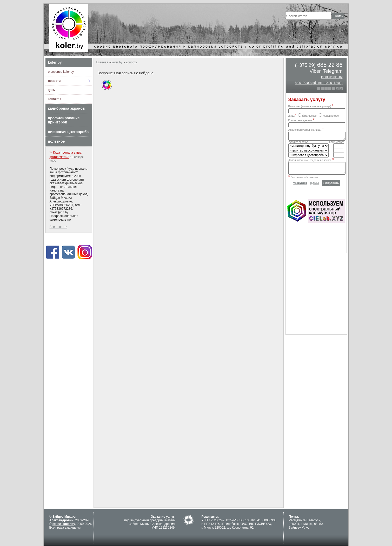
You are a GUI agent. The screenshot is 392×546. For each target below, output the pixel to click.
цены (52, 90)
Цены (315, 187)
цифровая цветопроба (68, 132)
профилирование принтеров (64, 120)
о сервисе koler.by (61, 72)
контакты (55, 99)
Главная (102, 62)
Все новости (58, 227)
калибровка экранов (67, 108)
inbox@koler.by (332, 77)
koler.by (55, 62)
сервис (64, 524)
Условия (300, 187)
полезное (57, 141)
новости (54, 81)
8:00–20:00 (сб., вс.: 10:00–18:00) (319, 83)
